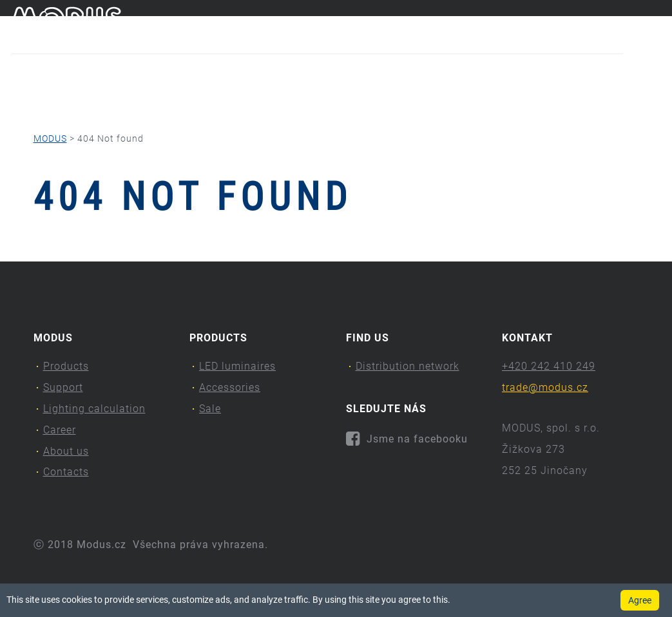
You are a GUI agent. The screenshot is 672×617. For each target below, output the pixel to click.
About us (481, 100)
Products (44, 100)
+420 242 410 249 (549, 366)
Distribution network (408, 366)
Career (390, 100)
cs (634, 24)
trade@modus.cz (545, 387)
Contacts (584, 100)
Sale (210, 409)
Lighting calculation (273, 100)
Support (146, 100)
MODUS (50, 138)
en (656, 24)
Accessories (230, 387)
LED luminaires (237, 366)
